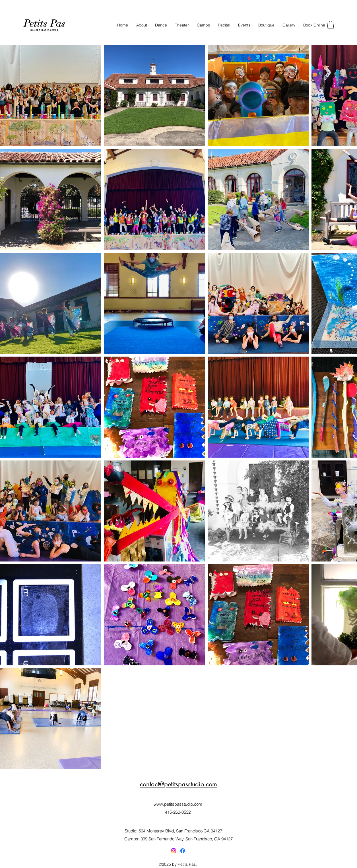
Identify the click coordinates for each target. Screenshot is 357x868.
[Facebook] (183, 851)
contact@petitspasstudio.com (178, 784)
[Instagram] (174, 851)
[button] (331, 25)
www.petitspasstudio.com (178, 804)
